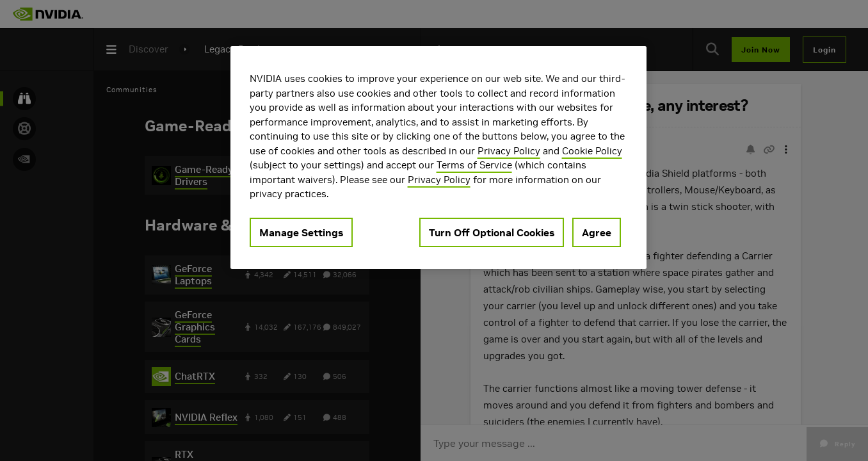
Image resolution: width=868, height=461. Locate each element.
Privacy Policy (509, 151)
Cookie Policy (592, 151)
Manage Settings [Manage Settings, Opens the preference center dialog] (301, 232)
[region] (438, 158)
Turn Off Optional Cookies (492, 232)
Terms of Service (474, 165)
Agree (597, 232)
